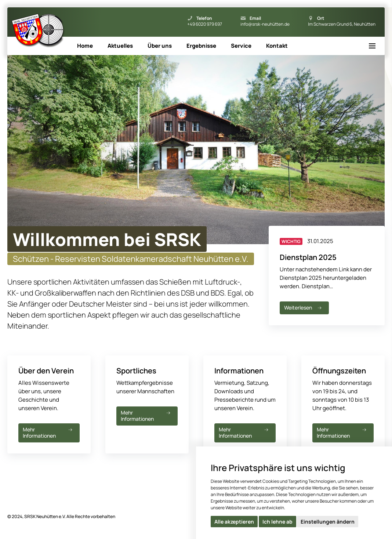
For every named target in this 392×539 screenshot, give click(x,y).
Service (241, 46)
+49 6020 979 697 (205, 24)
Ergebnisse (201, 46)
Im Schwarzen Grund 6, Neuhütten (342, 24)
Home (85, 46)
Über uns (160, 46)
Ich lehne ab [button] (277, 522)
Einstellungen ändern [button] (328, 522)
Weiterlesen (304, 308)
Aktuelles (120, 46)
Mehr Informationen (48, 433)
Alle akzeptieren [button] (234, 522)
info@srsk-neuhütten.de (265, 24)
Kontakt (277, 46)
